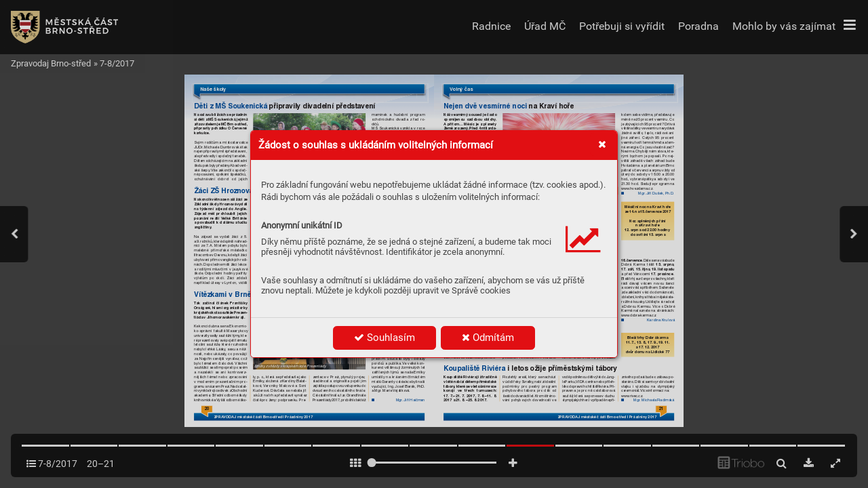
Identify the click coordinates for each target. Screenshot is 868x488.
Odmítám (488, 338)
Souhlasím (384, 338)
